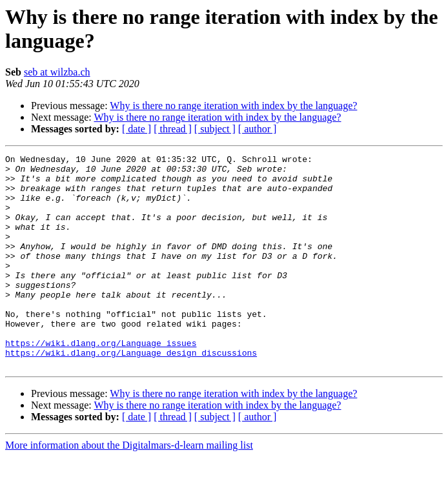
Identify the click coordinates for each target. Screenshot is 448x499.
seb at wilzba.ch (57, 72)
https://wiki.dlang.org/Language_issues (101, 382)
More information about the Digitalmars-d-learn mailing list (129, 488)
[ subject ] (215, 129)
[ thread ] (173, 129)
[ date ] (137, 129)
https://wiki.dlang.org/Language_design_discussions (131, 393)
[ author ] (258, 129)
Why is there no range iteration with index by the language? (233, 106)
